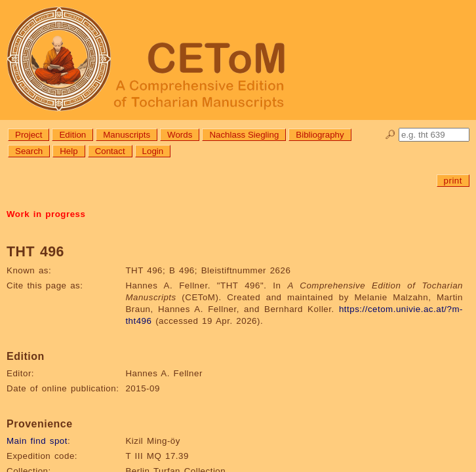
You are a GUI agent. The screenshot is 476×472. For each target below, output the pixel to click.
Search (29, 151)
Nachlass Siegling (244, 135)
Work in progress (46, 214)
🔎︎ (390, 135)
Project (29, 135)
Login (153, 151)
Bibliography (320, 135)
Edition (72, 135)
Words (180, 135)
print (453, 181)
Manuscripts (127, 135)
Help (69, 151)
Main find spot (37, 441)
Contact (110, 151)
